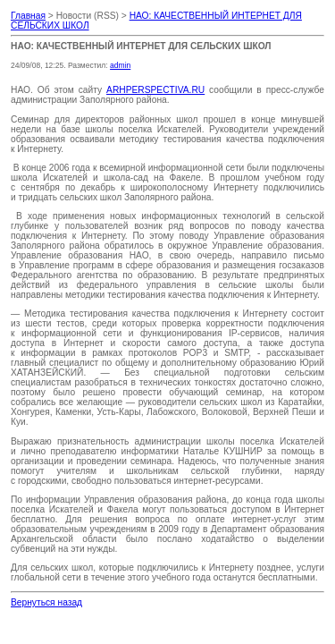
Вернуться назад (46, 602)
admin (120, 65)
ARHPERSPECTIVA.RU (155, 90)
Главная (28, 16)
